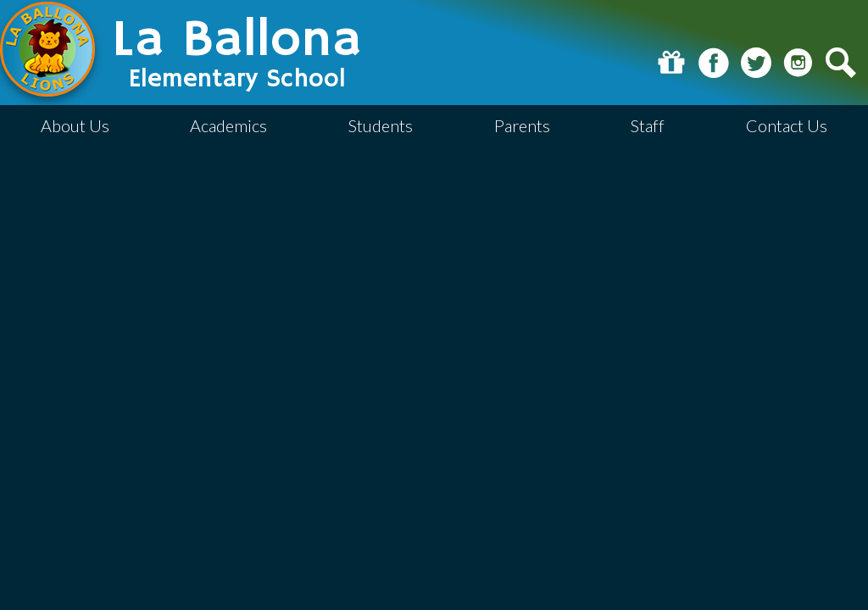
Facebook (714, 63)
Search (841, 63)
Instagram (798, 63)
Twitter (756, 63)
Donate (671, 63)
